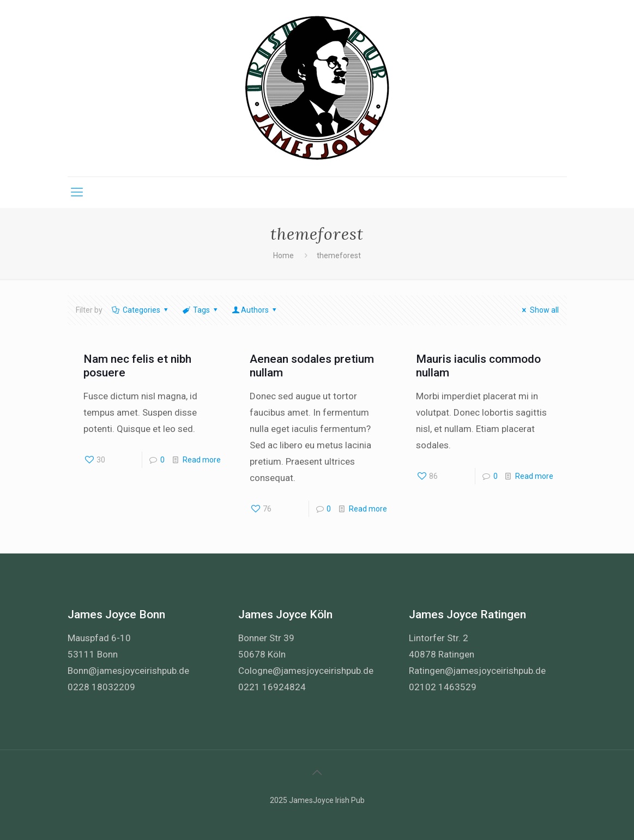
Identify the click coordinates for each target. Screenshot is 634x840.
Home (283, 255)
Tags (201, 310)
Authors (255, 310)
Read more (202, 460)
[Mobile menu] (77, 192)
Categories (141, 310)
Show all (539, 310)
